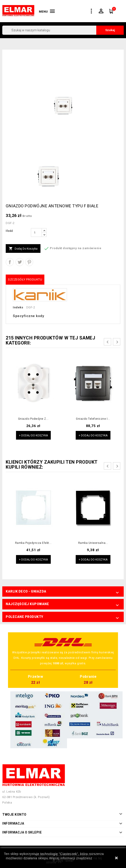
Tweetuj (20, 262)
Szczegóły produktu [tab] (25, 279)
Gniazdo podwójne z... (33, 419)
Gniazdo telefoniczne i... (93, 419)
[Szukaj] (63, 30)
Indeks (18, 307)
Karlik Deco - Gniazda (26, 591)
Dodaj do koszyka (23, 249)
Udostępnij (10, 262)
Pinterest (29, 262)
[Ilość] (36, 232)
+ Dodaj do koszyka (33, 435)
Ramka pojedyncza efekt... (33, 543)
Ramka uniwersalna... (93, 543)
